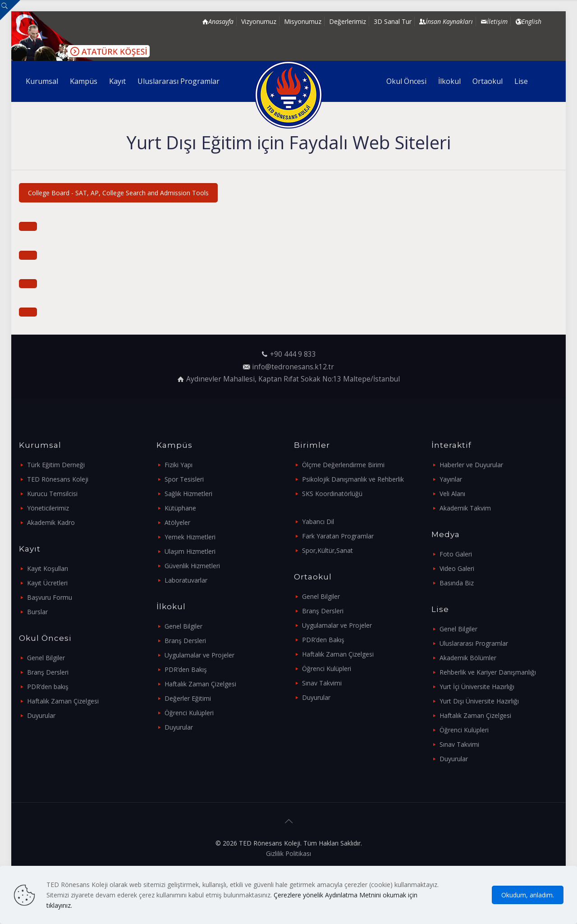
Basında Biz (457, 583)
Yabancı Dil (318, 522)
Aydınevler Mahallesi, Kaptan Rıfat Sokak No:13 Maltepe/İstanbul (293, 379)
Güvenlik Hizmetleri (192, 566)
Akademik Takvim (465, 508)
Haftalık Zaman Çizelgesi (63, 701)
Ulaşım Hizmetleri (190, 551)
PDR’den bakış (48, 687)
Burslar (37, 612)
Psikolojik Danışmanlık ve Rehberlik (353, 479)
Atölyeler (177, 522)
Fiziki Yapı (179, 465)
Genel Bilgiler (46, 658)
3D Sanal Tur (393, 21)
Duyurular (41, 715)
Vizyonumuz (259, 21)
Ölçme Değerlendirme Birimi (343, 465)
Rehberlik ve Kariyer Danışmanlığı (488, 672)
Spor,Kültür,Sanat (327, 550)
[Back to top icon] (288, 821)
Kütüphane (180, 508)
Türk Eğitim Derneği (56, 465)
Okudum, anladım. (528, 895)
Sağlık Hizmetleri (188, 494)
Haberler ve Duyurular (471, 465)
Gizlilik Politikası (288, 853)
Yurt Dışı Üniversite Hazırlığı (479, 701)
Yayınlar (451, 479)
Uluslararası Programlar (474, 643)
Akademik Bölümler (468, 658)
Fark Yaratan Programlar (338, 536)
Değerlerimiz (348, 21)
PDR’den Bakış (186, 669)
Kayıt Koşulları (48, 568)
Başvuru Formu (50, 597)
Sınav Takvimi (322, 683)
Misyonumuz (303, 21)
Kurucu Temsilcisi (52, 494)
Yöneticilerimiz (48, 508)
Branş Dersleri (48, 672)
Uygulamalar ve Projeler (199, 655)
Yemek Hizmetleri (190, 537)
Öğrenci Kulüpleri (189, 713)
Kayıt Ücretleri (47, 583)
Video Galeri (457, 568)
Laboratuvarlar (186, 580)
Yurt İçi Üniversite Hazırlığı (477, 687)
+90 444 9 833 (293, 354)
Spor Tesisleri (184, 479)
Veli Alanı (452, 494)
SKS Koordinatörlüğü (332, 494)
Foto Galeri (456, 554)
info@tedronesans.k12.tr (293, 367)
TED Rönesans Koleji (58, 479)
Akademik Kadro (51, 522)
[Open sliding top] (10, 10)
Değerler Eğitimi (188, 698)
